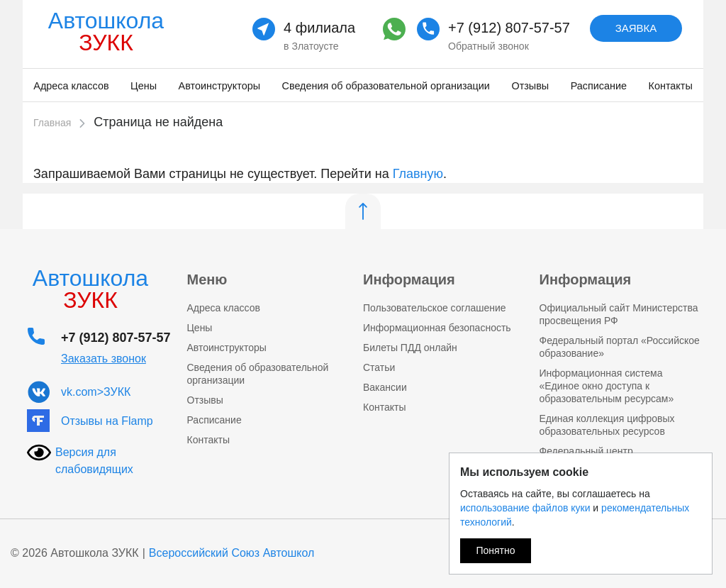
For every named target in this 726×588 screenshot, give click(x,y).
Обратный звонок (488, 46)
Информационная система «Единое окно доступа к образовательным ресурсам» (607, 386)
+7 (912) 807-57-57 (509, 28)
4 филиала (319, 28)
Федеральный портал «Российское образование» (620, 347)
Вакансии (385, 387)
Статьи (379, 367)
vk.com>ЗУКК (96, 392)
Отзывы (530, 86)
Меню (207, 279)
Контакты (671, 86)
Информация (409, 279)
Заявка (636, 28)
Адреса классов (71, 86)
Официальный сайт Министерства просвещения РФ (619, 314)
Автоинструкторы (219, 86)
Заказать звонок (104, 359)
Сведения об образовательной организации (386, 86)
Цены (144, 86)
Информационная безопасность (437, 328)
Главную (418, 174)
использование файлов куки (525, 508)
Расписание (599, 86)
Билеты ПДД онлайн (410, 348)
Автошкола (106, 32)
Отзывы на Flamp (107, 421)
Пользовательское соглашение (435, 308)
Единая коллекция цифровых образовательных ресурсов (607, 425)
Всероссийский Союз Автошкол (232, 553)
